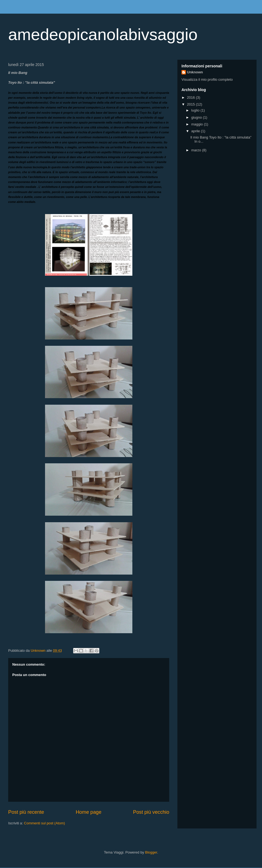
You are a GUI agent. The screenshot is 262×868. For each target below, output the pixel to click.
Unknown (195, 72)
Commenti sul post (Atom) (44, 823)
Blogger (151, 852)
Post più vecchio (151, 812)
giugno (197, 117)
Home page (88, 812)
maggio (198, 124)
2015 (191, 104)
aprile (196, 131)
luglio (196, 110)
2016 (191, 97)
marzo (197, 150)
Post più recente (26, 812)
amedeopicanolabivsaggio (103, 34)
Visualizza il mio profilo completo (207, 79)
